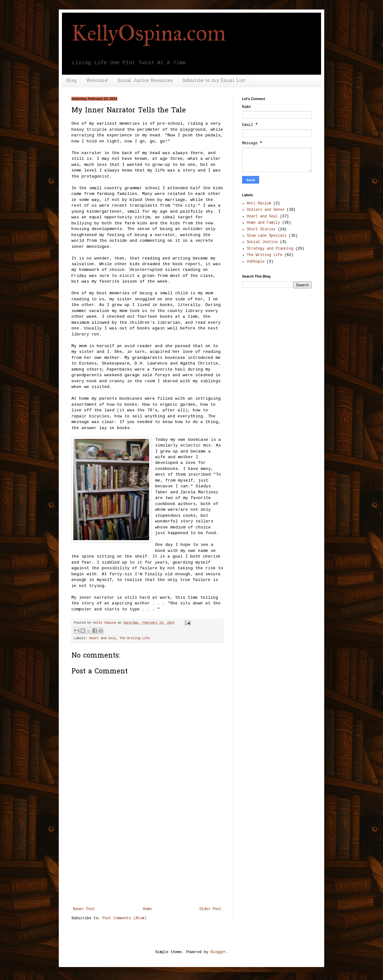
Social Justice (262, 242)
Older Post (210, 909)
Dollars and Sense (266, 210)
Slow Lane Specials (267, 236)
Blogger (218, 952)
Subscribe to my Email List (214, 81)
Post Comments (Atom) (125, 918)
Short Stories (261, 229)
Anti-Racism (259, 203)
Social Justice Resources (145, 81)
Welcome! (97, 81)
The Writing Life (135, 638)
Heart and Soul (102, 638)
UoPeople (256, 262)
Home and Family (263, 223)
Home (147, 909)
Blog (71, 81)
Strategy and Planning (270, 249)
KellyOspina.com (149, 33)
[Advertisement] (147, 859)
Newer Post (84, 909)
